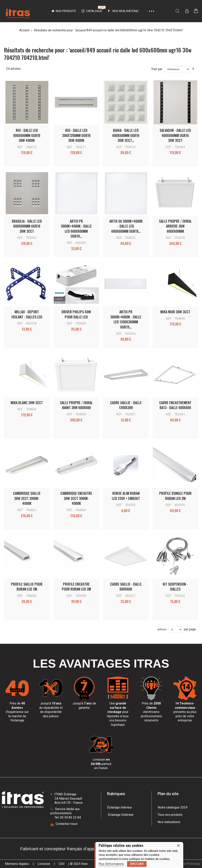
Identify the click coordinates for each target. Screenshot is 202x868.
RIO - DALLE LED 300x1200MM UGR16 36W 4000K (76, 135)
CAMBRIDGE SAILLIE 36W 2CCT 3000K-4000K (27, 498)
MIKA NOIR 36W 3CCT (175, 312)
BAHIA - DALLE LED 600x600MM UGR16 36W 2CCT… (126, 135)
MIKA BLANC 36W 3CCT (27, 403)
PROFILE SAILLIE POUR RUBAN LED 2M (27, 587)
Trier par (157, 69)
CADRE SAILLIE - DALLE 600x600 (126, 587)
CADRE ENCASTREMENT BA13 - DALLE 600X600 (175, 405)
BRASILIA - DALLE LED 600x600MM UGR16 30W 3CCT (27, 226)
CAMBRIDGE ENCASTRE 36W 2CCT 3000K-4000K (76, 498)
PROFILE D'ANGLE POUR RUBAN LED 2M (175, 496)
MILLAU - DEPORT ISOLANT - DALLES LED (27, 314)
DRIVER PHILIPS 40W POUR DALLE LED (76, 314)
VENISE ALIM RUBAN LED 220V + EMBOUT (126, 496)
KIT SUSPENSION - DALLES (175, 587)
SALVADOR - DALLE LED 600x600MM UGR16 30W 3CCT (175, 135)
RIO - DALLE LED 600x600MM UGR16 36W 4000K (27, 135)
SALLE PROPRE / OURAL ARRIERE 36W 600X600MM (175, 226)
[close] (178, 846)
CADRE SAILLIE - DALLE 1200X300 (126, 405)
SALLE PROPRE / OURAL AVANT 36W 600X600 (76, 405)
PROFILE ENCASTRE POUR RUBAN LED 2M (76, 587)
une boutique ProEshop (184, 864)
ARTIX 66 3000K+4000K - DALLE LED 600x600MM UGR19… (126, 226)
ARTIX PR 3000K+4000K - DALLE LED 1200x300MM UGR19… (126, 319)
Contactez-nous (67, 824)
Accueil (25, 30)
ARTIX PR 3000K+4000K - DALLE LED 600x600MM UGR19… (76, 229)
